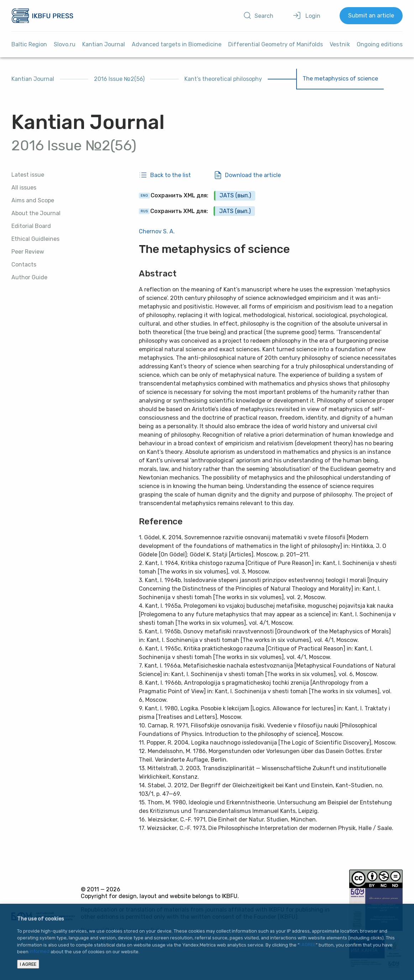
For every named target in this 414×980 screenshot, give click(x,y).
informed (40, 952)
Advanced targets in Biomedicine (177, 44)
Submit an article (371, 15)
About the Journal (36, 213)
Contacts (24, 265)
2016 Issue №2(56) (119, 79)
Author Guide (29, 277)
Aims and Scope (33, 200)
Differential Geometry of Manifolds (276, 44)
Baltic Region (29, 44)
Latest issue (28, 175)
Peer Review (28, 252)
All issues (24, 188)
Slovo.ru (65, 44)
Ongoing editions (380, 44)
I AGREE (308, 945)
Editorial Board (31, 226)
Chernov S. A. (157, 231)
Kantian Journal (104, 44)
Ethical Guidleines (35, 239)
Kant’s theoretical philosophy (223, 79)
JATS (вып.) (235, 195)
